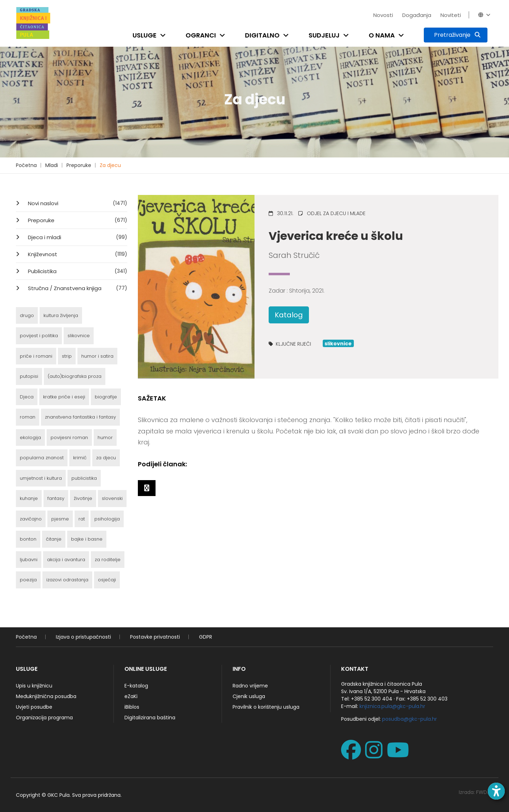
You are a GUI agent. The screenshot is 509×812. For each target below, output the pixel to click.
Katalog (289, 315)
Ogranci (201, 35)
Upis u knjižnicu (34, 686)
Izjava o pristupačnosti (83, 637)
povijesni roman (69, 437)
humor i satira (97, 356)
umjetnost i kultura (41, 478)
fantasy (56, 498)
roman (28, 417)
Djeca (27, 397)
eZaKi (131, 696)
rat (82, 519)
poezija (28, 580)
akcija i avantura (66, 560)
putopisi (29, 376)
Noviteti (451, 15)
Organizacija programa (44, 718)
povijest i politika (39, 336)
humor (105, 437)
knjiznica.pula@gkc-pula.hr (392, 706)
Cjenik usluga (249, 696)
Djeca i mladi (77, 237)
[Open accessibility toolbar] (496, 791)
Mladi (52, 165)
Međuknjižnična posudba (46, 696)
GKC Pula (58, 795)
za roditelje (108, 560)
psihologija (107, 519)
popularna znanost (42, 458)
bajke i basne (87, 539)
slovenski (112, 498)
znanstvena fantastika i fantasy (80, 417)
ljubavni (29, 560)
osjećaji (107, 580)
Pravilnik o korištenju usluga (266, 707)
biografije (106, 397)
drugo (27, 315)
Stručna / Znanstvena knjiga (77, 288)
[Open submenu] (164, 35)
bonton (28, 539)
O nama (382, 35)
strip (67, 356)
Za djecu (110, 165)
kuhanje (29, 498)
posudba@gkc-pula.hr (409, 719)
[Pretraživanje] (456, 35)
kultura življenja (61, 315)
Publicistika (77, 271)
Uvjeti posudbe (34, 707)
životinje (83, 498)
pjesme (60, 519)
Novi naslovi (77, 203)
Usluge (145, 35)
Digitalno (262, 35)
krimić (80, 458)
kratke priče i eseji (64, 397)
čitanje (54, 539)
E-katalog (136, 686)
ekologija (30, 437)
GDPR (206, 637)
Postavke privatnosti (155, 637)
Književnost (77, 254)
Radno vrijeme (250, 686)
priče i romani (36, 356)
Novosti (383, 15)
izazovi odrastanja (67, 580)
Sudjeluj (324, 35)
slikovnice (79, 336)
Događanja (417, 15)
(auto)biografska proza (75, 376)
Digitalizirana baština (150, 718)
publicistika (84, 478)
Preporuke (79, 165)
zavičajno (31, 519)
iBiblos (132, 707)
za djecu (106, 458)
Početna (26, 165)
